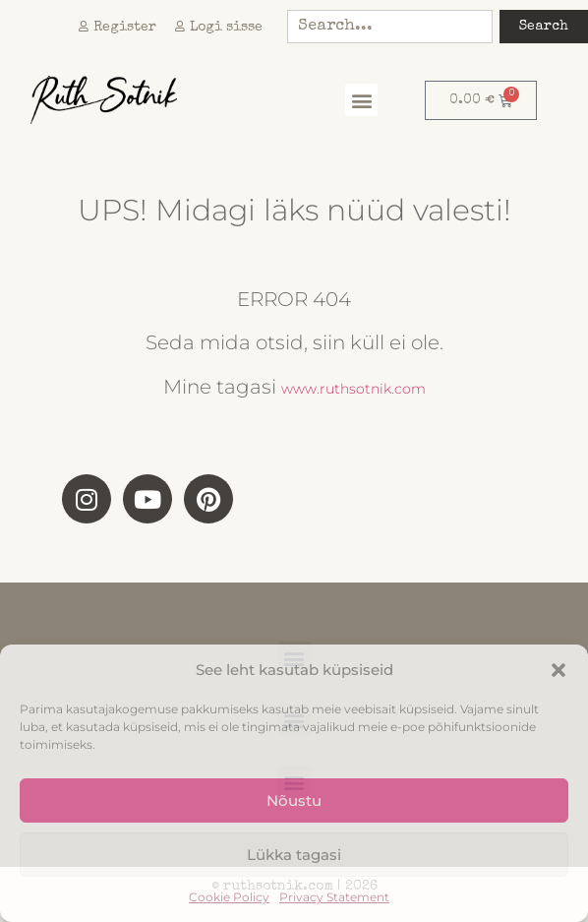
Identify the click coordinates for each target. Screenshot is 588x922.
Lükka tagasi (294, 855)
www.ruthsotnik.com (353, 389)
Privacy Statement (334, 897)
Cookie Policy (229, 897)
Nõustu (294, 800)
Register (118, 28)
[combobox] (390, 27)
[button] (559, 670)
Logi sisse (219, 28)
